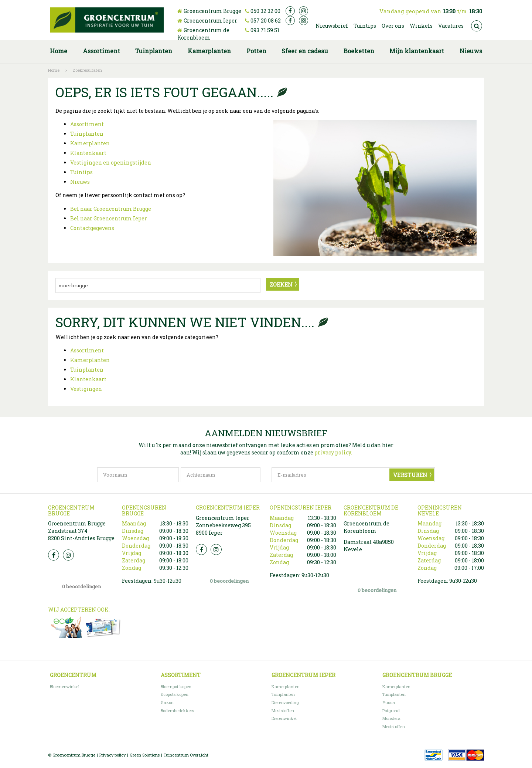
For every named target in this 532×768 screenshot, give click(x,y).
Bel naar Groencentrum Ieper (109, 218)
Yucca (389, 702)
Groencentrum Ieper (210, 21)
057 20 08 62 (266, 21)
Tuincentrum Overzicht (186, 755)
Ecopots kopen (175, 694)
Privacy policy (112, 755)
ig (303, 11)
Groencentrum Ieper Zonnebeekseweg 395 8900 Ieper (223, 525)
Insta (68, 555)
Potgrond (391, 711)
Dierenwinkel (284, 718)
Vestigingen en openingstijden (111, 163)
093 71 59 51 (265, 30)
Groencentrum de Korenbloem (203, 34)
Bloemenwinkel (65, 686)
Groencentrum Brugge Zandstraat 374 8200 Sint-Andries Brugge (81, 531)
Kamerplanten (90, 143)
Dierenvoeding (285, 702)
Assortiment (87, 124)
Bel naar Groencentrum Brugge (111, 209)
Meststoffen (283, 711)
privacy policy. (333, 452)
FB (54, 555)
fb (290, 11)
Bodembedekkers (177, 711)
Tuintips (81, 172)
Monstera (391, 718)
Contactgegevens (92, 228)
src (477, 26)
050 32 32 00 (265, 11)
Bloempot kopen (176, 686)
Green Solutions (145, 755)
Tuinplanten (87, 134)
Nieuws (80, 182)
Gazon (167, 702)
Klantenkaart (88, 153)
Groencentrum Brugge (212, 11)
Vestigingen (86, 389)
